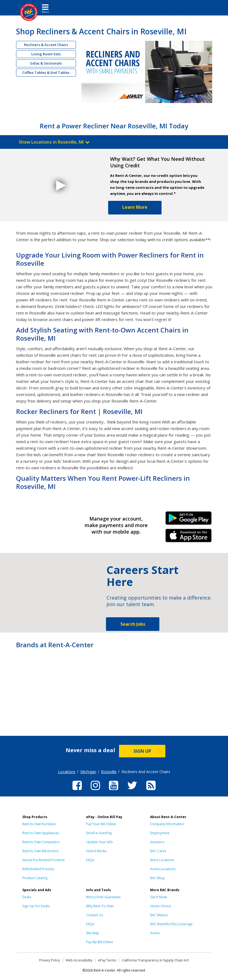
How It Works (96, 851)
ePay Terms (107, 960)
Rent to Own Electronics (40, 851)
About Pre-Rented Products (43, 860)
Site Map (93, 933)
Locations (67, 772)
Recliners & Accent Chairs (46, 45)
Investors (157, 842)
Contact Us (95, 915)
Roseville (109, 772)
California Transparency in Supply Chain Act (155, 960)
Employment (160, 833)
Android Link (189, 520)
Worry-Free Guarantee (103, 897)
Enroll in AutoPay (99, 833)
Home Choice (161, 906)
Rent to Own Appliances (41, 833)
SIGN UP (142, 751)
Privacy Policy (50, 960)
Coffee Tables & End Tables (46, 72)
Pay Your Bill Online (101, 824)
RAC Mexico (159, 915)
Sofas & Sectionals (46, 63)
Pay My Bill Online (100, 942)
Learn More (135, 207)
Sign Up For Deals (36, 906)
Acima (155, 933)
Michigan (88, 772)
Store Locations (162, 860)
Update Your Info (99, 842)
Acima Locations (163, 869)
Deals (27, 897)
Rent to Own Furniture (39, 824)
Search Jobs (133, 624)
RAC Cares (158, 851)
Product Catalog (35, 878)
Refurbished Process (38, 869)
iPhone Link (189, 537)
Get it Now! (159, 897)
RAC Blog (157, 878)
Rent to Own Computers (41, 842)
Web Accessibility (79, 960)
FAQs (90, 860)
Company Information (167, 824)
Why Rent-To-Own (100, 906)
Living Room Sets (46, 54)
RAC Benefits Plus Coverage (171, 924)
